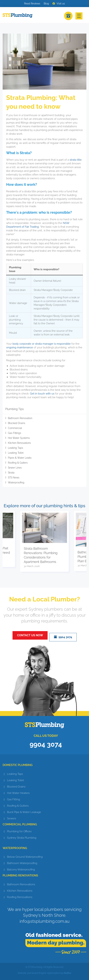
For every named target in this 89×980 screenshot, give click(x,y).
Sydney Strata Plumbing (22, 838)
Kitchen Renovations (19, 443)
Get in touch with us (42, 394)
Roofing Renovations (20, 897)
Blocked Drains (17, 423)
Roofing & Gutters (18, 463)
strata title (76, 160)
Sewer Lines (15, 468)
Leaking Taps (16, 448)
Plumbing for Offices (19, 831)
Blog (46, 4)
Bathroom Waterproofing (22, 863)
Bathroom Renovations (21, 884)
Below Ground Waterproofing (25, 857)
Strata (11, 473)
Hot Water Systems (19, 438)
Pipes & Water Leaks (20, 458)
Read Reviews (32, 4)
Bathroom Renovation (20, 418)
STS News (14, 478)
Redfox (68, 973)
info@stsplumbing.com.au (44, 921)
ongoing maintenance (20, 347)
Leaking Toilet (16, 453)
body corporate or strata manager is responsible (42, 344)
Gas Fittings (15, 433)
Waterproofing (16, 482)
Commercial (15, 428)
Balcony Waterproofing (21, 870)
